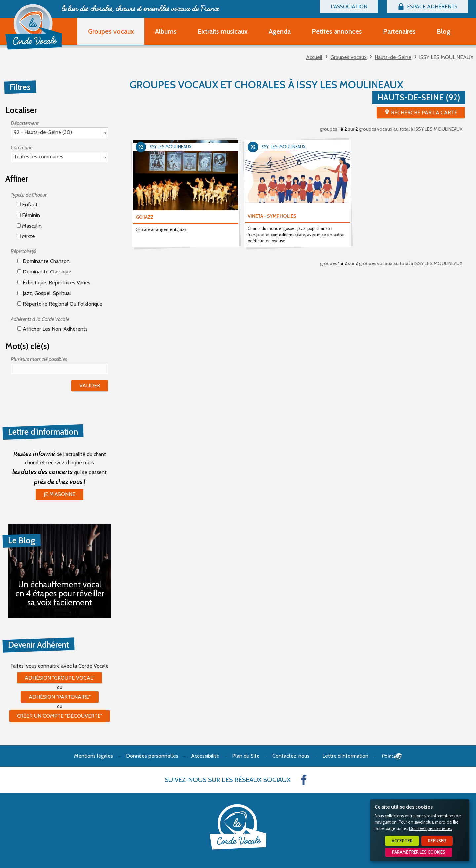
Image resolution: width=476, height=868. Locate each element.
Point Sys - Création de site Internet (392, 756)
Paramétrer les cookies (419, 852)
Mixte (26, 236)
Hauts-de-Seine (393, 57)
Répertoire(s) (23, 251)
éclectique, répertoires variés (54, 283)
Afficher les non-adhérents (52, 329)
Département (25, 123)
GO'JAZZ (145, 217)
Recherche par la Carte (424, 112)
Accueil (314, 57)
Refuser (437, 841)
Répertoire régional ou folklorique (60, 304)
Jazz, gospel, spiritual (44, 293)
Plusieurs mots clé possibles (39, 359)
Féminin (28, 215)
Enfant (27, 205)
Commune (21, 147)
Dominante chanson (43, 261)
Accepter (402, 841)
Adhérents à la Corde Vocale (40, 319)
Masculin (29, 226)
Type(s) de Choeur (29, 195)
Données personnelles (430, 829)
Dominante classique (44, 272)
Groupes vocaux (348, 57)
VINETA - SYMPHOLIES (272, 216)
